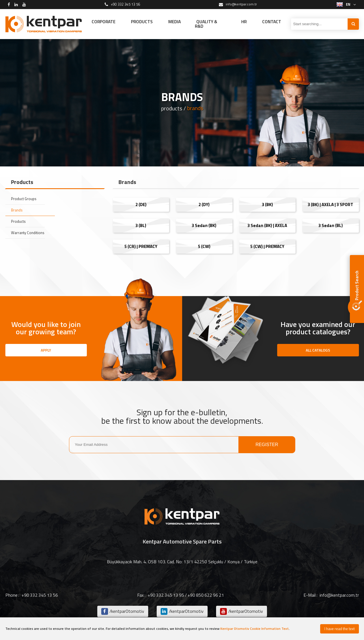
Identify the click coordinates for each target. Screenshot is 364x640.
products (171, 108)
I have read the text (340, 629)
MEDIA (178, 22)
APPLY (46, 350)
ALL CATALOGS (318, 350)
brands (195, 108)
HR (243, 22)
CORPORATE (104, 22)
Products (19, 221)
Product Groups (24, 199)
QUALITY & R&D (211, 24)
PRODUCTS (144, 22)
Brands (17, 210)
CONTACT (271, 22)
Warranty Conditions (28, 233)
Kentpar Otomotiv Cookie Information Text (255, 629)
